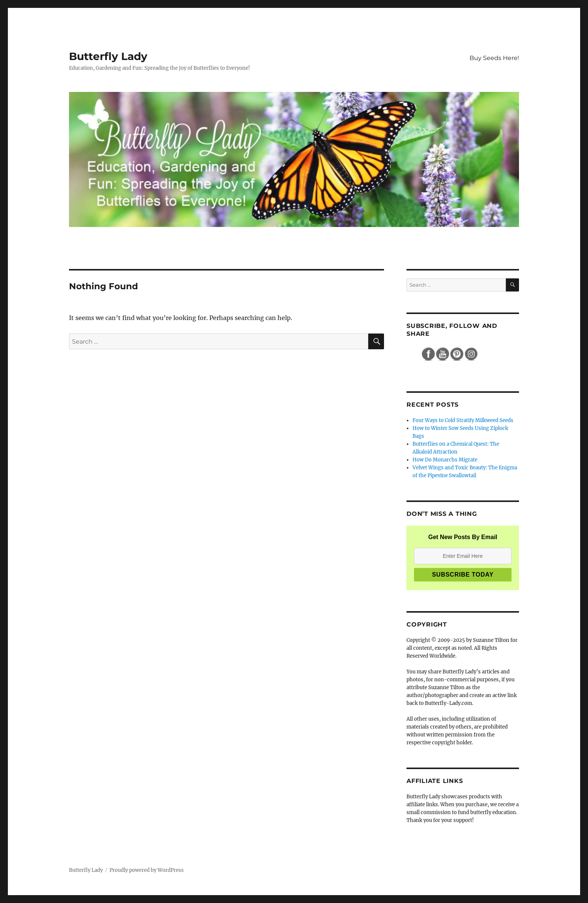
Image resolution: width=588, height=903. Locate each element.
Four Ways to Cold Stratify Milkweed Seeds (463, 420)
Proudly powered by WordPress (147, 870)
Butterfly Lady (108, 56)
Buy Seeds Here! (494, 58)
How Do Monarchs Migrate (445, 460)
